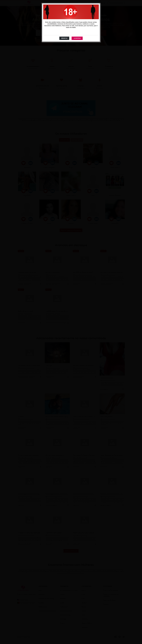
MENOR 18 (64, 38)
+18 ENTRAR (77, 38)
